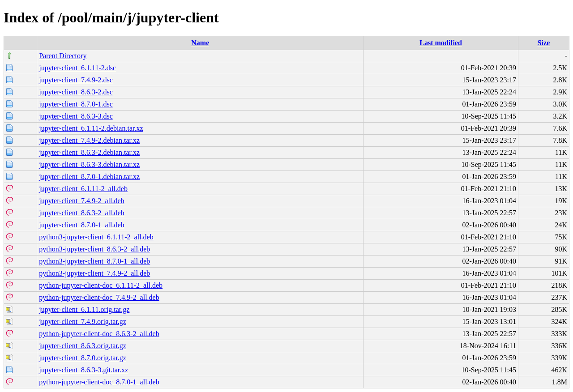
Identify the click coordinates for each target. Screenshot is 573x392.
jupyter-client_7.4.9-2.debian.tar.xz (89, 140)
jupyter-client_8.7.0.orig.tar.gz (83, 358)
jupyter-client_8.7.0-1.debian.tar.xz (89, 177)
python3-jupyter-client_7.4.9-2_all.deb (94, 273)
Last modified (441, 43)
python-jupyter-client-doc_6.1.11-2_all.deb (101, 285)
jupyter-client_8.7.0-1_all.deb (81, 225)
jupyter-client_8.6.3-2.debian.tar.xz (89, 152)
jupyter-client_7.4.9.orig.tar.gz (83, 322)
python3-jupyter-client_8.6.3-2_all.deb (94, 249)
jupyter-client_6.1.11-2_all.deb (83, 189)
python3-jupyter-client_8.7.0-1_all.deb (94, 261)
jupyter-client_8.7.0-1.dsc (76, 104)
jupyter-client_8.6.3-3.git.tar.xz (83, 370)
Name (200, 43)
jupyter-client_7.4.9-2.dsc (76, 80)
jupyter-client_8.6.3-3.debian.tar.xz (89, 164)
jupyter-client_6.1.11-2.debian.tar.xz (91, 128)
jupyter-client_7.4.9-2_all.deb (81, 201)
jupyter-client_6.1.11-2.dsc (77, 68)
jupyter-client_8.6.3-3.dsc (76, 116)
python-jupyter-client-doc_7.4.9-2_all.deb (99, 297)
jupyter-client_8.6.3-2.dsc (76, 92)
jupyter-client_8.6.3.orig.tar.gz (83, 346)
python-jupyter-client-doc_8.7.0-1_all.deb (99, 382)
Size (544, 43)
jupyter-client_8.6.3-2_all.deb (81, 213)
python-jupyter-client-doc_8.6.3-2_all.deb (99, 334)
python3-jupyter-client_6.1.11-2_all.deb (96, 237)
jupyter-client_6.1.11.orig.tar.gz (84, 309)
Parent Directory (63, 56)
